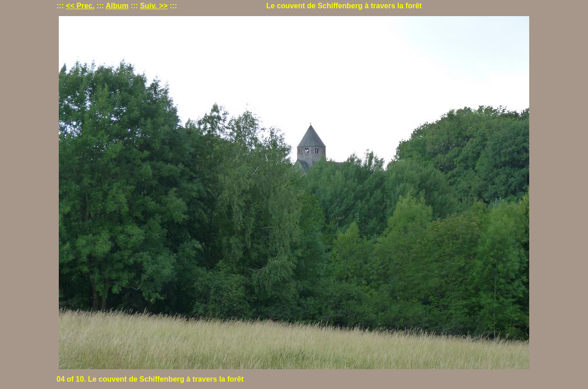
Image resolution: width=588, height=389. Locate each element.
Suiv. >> (154, 6)
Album (117, 6)
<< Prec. (80, 6)
